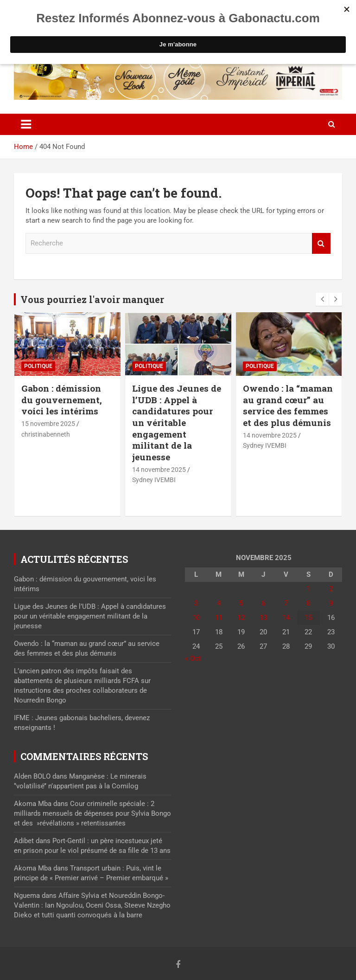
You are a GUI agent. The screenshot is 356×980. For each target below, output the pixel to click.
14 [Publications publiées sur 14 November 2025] (286, 618)
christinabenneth (46, 434)
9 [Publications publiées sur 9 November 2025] (331, 603)
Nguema (27, 896)
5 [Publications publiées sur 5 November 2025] (241, 603)
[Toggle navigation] (26, 124)
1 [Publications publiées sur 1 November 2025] (308, 589)
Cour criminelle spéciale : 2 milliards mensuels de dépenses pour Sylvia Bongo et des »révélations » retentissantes (92, 813)
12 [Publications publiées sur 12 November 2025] (241, 618)
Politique (38, 366)
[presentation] (322, 299)
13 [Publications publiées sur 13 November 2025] (263, 618)
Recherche (321, 243)
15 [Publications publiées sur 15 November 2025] (308, 618)
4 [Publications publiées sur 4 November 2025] (219, 603)
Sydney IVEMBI (154, 480)
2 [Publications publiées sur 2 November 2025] (331, 589)
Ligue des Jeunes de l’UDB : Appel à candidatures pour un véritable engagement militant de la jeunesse (177, 422)
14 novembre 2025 (159, 470)
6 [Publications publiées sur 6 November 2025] (263, 603)
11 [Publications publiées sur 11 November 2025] (219, 618)
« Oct (193, 658)
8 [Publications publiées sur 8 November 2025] (308, 603)
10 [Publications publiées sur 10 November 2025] (196, 618)
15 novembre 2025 (48, 424)
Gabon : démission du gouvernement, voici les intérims (62, 400)
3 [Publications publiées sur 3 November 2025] (196, 603)
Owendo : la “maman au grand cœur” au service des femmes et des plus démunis (288, 405)
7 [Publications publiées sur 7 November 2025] (286, 603)
